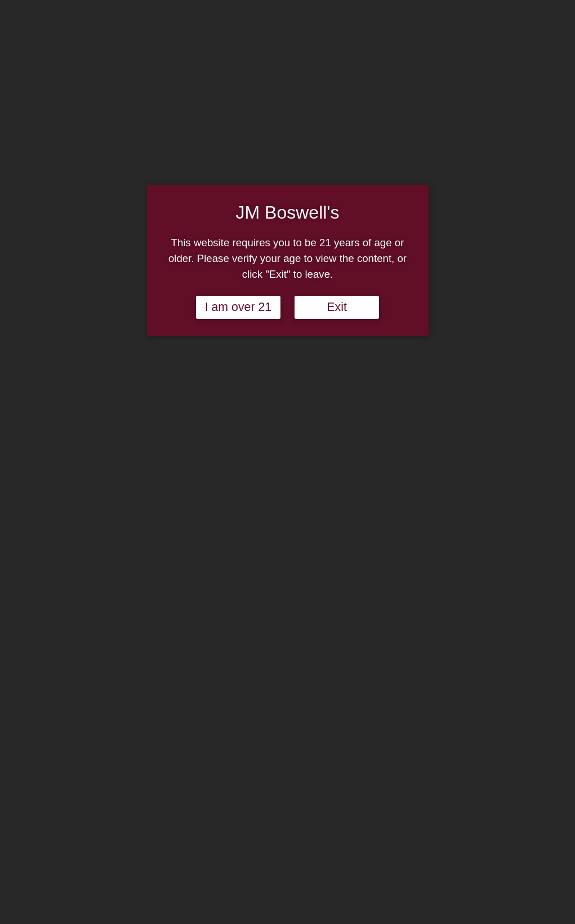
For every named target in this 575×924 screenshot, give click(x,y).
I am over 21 (239, 307)
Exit (337, 307)
